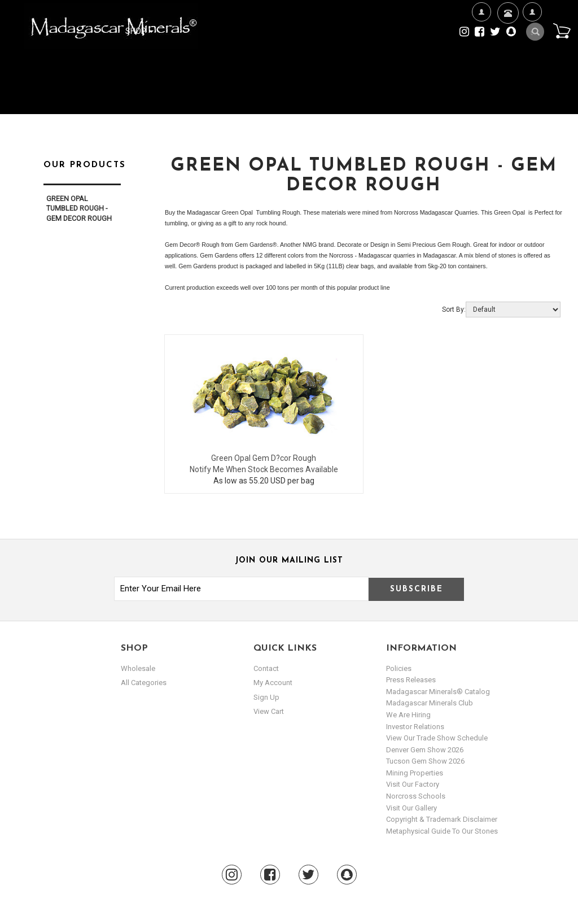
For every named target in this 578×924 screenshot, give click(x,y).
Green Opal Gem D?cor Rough (264, 458)
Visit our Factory (413, 784)
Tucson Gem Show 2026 (425, 761)
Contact (507, 27)
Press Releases (411, 680)
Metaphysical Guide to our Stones (442, 831)
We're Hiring (481, 48)
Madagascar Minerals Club (430, 703)
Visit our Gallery (411, 808)
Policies (399, 668)
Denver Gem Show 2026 (425, 750)
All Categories (144, 683)
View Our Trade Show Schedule (437, 738)
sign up (266, 697)
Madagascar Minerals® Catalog (438, 692)
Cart (562, 30)
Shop (139, 31)
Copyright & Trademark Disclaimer (442, 819)
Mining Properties (415, 773)
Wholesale (138, 668)
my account (273, 683)
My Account (532, 48)
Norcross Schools (416, 796)
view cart (269, 711)
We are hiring (408, 715)
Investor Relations (415, 727)
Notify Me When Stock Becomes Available (264, 469)
